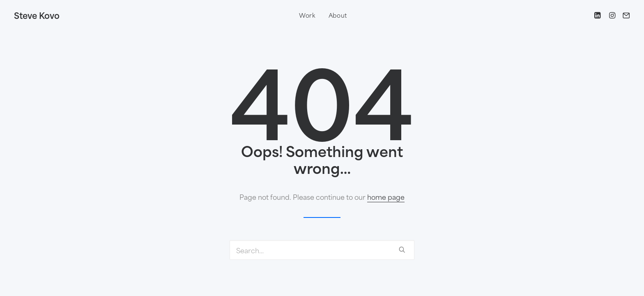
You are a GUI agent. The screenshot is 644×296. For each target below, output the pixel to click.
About (338, 15)
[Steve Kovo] (37, 15)
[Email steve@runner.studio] (624, 15)
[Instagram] (612, 15)
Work (307, 15)
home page (386, 197)
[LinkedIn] (599, 15)
